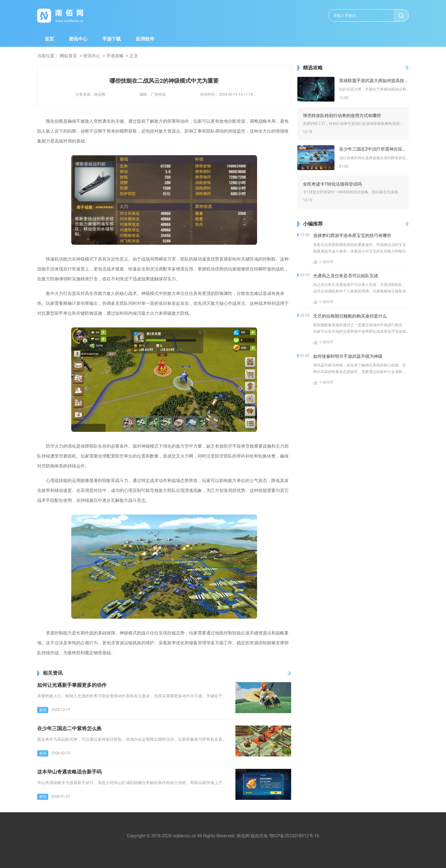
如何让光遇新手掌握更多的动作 (72, 685)
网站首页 (68, 56)
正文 (134, 56)
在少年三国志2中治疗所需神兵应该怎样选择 (374, 149)
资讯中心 (78, 39)
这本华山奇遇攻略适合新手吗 (69, 772)
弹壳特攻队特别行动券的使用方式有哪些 (342, 116)
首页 (49, 39)
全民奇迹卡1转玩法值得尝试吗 (332, 184)
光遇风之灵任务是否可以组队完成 (346, 276)
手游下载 (111, 39)
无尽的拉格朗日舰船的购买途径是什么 (350, 316)
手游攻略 (115, 56)
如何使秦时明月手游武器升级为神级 (348, 356)
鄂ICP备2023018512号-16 (294, 836)
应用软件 (145, 39)
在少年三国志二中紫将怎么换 (69, 728)
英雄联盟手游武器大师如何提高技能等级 (374, 81)
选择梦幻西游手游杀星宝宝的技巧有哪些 (352, 235)
